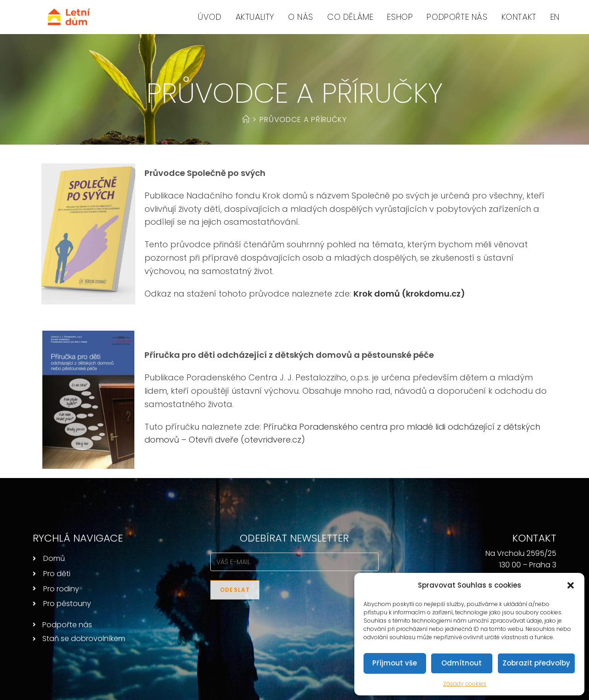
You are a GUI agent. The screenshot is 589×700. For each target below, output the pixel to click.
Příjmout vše (395, 663)
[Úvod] (246, 120)
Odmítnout (462, 663)
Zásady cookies (465, 684)
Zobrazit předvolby (536, 663)
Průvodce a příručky (303, 120)
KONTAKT (534, 538)
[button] (571, 585)
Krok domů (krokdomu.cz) (409, 294)
